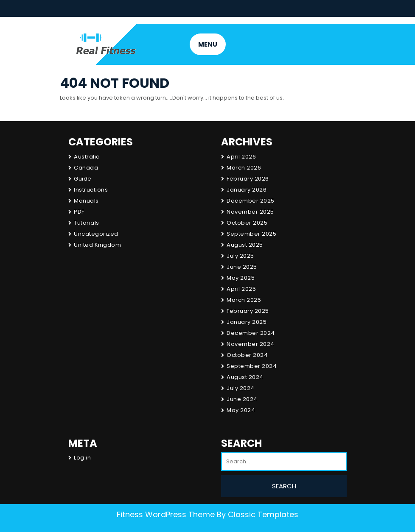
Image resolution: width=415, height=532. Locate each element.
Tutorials (87, 223)
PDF (79, 212)
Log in (82, 458)
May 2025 (241, 278)
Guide (83, 179)
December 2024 (251, 333)
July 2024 (241, 388)
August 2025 (245, 245)
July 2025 (240, 256)
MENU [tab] (208, 44)
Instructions (91, 190)
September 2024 (252, 366)
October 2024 (247, 355)
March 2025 (244, 300)
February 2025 (248, 311)
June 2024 (242, 399)
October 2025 (247, 223)
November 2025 (250, 212)
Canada (86, 168)
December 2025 (251, 201)
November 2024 (251, 344)
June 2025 (242, 267)
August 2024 (245, 377)
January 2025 (247, 322)
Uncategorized (96, 234)
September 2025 (251, 234)
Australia (87, 157)
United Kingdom (97, 245)
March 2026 (244, 168)
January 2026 (247, 190)
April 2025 (241, 289)
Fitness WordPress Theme (166, 514)
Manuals (86, 201)
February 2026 (248, 179)
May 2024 (241, 410)
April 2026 (241, 157)
